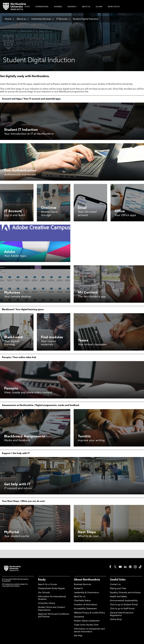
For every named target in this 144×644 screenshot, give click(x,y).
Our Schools (44, 593)
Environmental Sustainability (124, 601)
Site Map (78, 636)
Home (8, 19)
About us (21, 19)
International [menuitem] (42, 7)
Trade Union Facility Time (86, 625)
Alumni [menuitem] (99, 7)
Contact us (115, 585)
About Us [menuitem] (86, 7)
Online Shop (116, 620)
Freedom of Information (86, 605)
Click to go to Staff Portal (122, 609)
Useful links (118, 580)
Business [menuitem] (58, 7)
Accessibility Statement (85, 609)
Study (42, 580)
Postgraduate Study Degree (51, 589)
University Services (41, 19)
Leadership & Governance (86, 593)
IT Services (62, 19)
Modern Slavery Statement (87, 621)
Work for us (80, 597)
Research (78, 589)
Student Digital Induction (86, 19)
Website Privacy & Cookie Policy (89, 613)
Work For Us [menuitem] (114, 7)
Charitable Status (82, 601)
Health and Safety (118, 597)
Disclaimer (79, 617)
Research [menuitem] (72, 7)
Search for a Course (47, 585)
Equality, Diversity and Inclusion (125, 593)
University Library (47, 603)
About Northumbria (87, 580)
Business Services (82, 585)
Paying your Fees (118, 589)
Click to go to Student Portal (124, 605)
